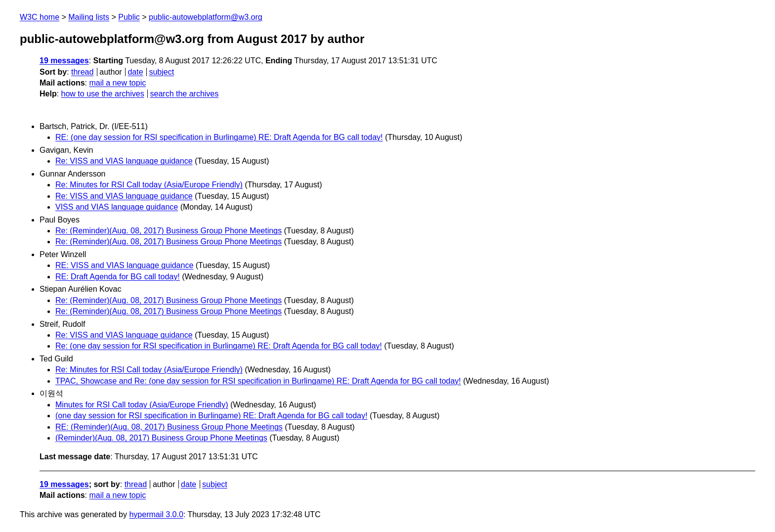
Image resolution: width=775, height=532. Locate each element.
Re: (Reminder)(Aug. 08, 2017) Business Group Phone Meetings (169, 231)
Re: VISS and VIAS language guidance (124, 161)
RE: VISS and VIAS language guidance (124, 265)
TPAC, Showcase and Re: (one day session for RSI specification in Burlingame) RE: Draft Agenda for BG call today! (258, 381)
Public (129, 17)
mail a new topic (117, 83)
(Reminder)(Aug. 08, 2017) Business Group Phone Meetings (161, 438)
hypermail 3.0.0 (156, 514)
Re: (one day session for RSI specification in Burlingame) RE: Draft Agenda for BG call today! (219, 346)
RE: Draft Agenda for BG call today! (118, 277)
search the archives (185, 94)
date (135, 72)
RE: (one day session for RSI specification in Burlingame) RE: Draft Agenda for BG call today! (219, 137)
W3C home (40, 17)
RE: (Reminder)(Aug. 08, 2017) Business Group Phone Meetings (169, 427)
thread (82, 72)
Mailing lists (89, 17)
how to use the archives (103, 94)
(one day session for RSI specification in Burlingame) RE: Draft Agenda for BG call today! (211, 416)
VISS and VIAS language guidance (117, 207)
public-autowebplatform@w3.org (206, 17)
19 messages (64, 61)
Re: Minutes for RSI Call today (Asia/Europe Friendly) (149, 185)
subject (161, 72)
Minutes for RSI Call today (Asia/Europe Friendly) (142, 405)
